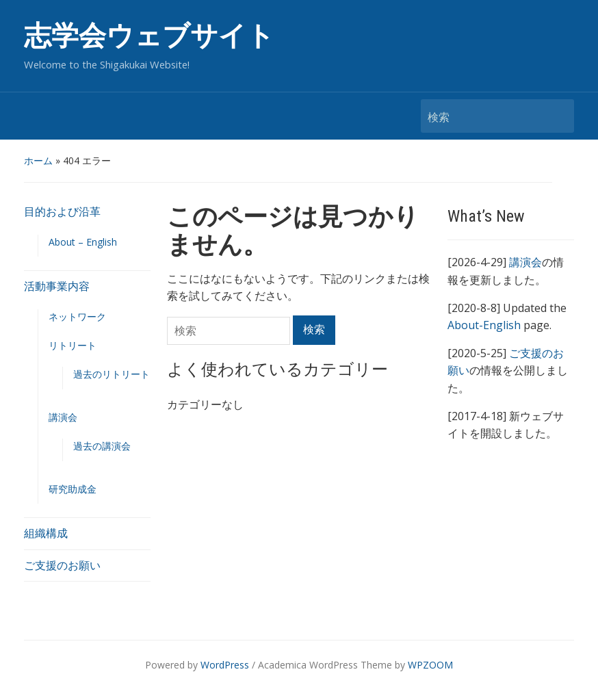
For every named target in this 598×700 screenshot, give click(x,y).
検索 (557, 116)
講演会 (63, 417)
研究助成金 (73, 489)
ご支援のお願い (62, 565)
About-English (484, 325)
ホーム (38, 160)
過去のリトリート (112, 374)
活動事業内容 (57, 286)
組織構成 (46, 533)
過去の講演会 (102, 446)
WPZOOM (430, 665)
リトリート (73, 345)
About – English (83, 242)
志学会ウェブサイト (149, 36)
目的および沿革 (62, 211)
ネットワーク (77, 316)
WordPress (225, 665)
